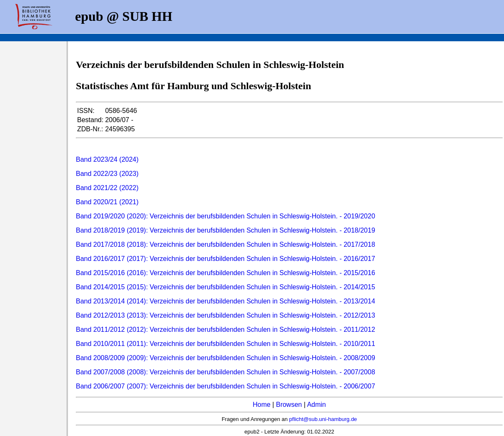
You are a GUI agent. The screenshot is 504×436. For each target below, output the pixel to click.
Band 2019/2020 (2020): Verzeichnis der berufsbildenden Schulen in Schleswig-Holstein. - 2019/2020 (226, 216)
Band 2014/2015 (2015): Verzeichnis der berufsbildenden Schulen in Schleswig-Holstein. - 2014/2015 (226, 287)
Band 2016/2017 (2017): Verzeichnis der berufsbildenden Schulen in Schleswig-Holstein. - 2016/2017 (226, 259)
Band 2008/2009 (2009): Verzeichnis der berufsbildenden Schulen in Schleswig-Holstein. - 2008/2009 (226, 358)
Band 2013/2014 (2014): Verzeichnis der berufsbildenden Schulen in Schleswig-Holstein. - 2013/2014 (226, 301)
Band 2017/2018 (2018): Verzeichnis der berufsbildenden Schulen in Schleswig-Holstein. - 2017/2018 (226, 244)
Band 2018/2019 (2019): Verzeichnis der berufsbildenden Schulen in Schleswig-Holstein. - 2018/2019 (226, 230)
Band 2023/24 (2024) (107, 159)
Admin (316, 405)
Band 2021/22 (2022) (107, 188)
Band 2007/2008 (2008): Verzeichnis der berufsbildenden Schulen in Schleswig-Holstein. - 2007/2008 (226, 372)
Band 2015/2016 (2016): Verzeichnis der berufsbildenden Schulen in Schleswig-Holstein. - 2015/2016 (226, 273)
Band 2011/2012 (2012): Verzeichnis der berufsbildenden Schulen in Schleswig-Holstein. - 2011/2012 (226, 330)
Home (262, 405)
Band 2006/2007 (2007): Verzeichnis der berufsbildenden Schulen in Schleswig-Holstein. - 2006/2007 (226, 386)
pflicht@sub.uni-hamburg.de (323, 419)
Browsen (289, 405)
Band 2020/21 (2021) (107, 202)
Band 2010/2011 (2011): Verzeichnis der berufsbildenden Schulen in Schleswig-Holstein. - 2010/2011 (226, 344)
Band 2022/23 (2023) (107, 174)
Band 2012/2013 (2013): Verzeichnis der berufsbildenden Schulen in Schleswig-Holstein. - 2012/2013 (226, 315)
